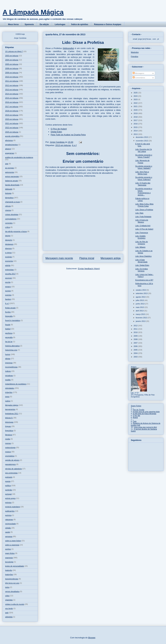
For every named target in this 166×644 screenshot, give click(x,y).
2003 (136, 357)
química (8, 515)
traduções (9, 574)
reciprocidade (10, 524)
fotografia (9, 316)
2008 (136, 339)
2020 (136, 110)
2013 (136, 134)
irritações (9, 392)
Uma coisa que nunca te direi (145, 427)
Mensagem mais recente (59, 258)
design (8, 236)
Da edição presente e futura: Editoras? (144, 178)
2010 (136, 332)
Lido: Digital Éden (142, 265)
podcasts (9, 477)
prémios (8, 502)
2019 (136, 113)
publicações (10, 511)
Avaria (135, 417)
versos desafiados (12, 591)
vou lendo (9, 608)
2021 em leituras (12, 123)
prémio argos (10, 498)
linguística (9, 431)
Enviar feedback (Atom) (89, 269)
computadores (11, 219)
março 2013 (141, 314)
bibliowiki (9, 189)
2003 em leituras (12, 56)
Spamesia (29, 24)
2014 (136, 131)
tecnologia (9, 562)
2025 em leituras (12, 132)
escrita (8, 282)
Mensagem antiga (111, 258)
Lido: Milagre (140, 247)
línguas (8, 426)
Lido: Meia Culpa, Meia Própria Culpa (144, 205)
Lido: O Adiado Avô (143, 226)
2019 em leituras (12, 115)
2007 (136, 343)
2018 (136, 117)
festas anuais (10, 308)
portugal (8, 494)
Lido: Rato (139, 213)
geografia (9, 337)
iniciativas (9, 376)
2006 (136, 346)
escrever (9, 278)
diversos (8, 248)
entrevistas (9, 270)
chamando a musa (12, 202)
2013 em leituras (63, 145)
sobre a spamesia (12, 545)
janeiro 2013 (141, 321)
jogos (7, 397)
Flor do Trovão (139, 410)
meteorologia (10, 448)
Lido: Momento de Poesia (142, 161)
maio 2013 (140, 307)
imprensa (9, 363)
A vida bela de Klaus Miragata (145, 414)
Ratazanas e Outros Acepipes (108, 24)
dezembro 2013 (142, 137)
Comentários (139, 78)
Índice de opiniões (80, 24)
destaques (9, 244)
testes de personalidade (15, 566)
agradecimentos (11, 145)
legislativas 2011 (12, 414)
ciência (8, 206)
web (7, 613)
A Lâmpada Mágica (33, 12)
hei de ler (9, 342)
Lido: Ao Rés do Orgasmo (142, 243)
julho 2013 (140, 300)
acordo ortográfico (12, 136)
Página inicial (87, 258)
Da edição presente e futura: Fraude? (144, 156)
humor (8, 354)
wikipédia (9, 617)
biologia (8, 193)
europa (8, 291)
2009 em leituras (12, 73)
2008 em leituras (12, 68)
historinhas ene (11, 350)
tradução (9, 570)
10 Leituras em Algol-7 (14, 51)
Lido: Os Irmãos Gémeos (142, 270)
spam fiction (10, 553)
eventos (8, 295)
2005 (136, 350)
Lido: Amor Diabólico (143, 256)
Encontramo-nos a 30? (144, 280)
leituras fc (9, 418)
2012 (136, 326)
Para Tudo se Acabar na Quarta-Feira (68, 135)
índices (8, 371)
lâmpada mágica (12, 405)
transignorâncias (12, 579)
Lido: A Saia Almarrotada (141, 261)
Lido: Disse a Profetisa (144, 210)
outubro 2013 (141, 290)
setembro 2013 (142, 293)
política (8, 486)
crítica (7, 227)
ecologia (8, 257)
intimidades (10, 388)
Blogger (92, 638)
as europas (10, 168)
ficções (8, 312)
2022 (136, 103)
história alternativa (12, 346)
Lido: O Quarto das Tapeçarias (143, 184)
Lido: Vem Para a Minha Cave (142, 173)
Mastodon (135, 52)
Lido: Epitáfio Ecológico (140, 237)
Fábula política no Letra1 (142, 199)
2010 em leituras (12, 77)
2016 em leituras (12, 102)
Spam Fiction (136, 406)
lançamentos (10, 409)
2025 (136, 93)
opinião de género (12, 460)
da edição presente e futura (16, 231)
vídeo (7, 596)
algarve (8, 149)
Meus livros (13, 24)
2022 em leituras (12, 128)
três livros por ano (12, 583)
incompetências (11, 367)
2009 (136, 336)
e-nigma (8, 253)
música (8, 452)
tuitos (7, 587)
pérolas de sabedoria (13, 469)
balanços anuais (12, 181)
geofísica (9, 333)
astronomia (10, 172)
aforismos (9, 140)
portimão (9, 490)
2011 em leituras (12, 81)
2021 (136, 106)
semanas (9, 536)
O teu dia (136, 415)
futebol (8, 329)
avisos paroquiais (12, 176)
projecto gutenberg (13, 507)
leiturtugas (9, 422)
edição (8, 265)
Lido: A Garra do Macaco (142, 221)
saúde (8, 532)
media (8, 439)
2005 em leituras (12, 64)
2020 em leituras (12, 119)
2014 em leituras (12, 94)
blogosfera (9, 198)
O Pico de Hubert (59, 129)
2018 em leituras (12, 111)
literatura (9, 435)
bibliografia (68, 48)
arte (7, 164)
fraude (8, 325)
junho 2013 (140, 304)
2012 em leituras (12, 85)
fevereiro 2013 (142, 318)
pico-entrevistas (11, 473)
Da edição (44, 24)
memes (8, 443)
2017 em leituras (12, 107)
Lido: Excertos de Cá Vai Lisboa (143, 150)
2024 (136, 96)
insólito (8, 380)
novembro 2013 (142, 141)
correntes (9, 223)
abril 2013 (140, 311)
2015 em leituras (12, 98)
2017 (136, 120)
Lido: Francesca (142, 233)
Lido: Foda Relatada (143, 217)
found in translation (13, 320)
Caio (135, 421)
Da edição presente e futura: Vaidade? (144, 167)
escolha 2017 (10, 274)
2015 (136, 127)
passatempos (10, 464)
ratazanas (9, 519)
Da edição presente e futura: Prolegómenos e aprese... (144, 192)
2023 (136, 99)
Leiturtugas (60, 24)
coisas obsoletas (12, 214)
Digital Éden (56, 132)
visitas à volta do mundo (15, 604)
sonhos (8, 549)
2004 (136, 353)
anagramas (10, 153)
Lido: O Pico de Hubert (144, 229)
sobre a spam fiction (13, 541)
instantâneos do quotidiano (16, 384)
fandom (8, 299)
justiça (8, 401)
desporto (9, 240)
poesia (8, 481)
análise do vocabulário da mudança (19, 157)
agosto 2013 (141, 297)
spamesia (9, 558)
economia (9, 261)
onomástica (10, 456)
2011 (136, 329)
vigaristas (9, 600)
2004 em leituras (12, 60)
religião (8, 528)
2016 (136, 124)
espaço (8, 287)
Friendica (134, 56)
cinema (8, 210)
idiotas (8, 359)
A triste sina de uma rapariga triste (146, 412)
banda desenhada (12, 185)
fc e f (74, 145)
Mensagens (138, 73)
